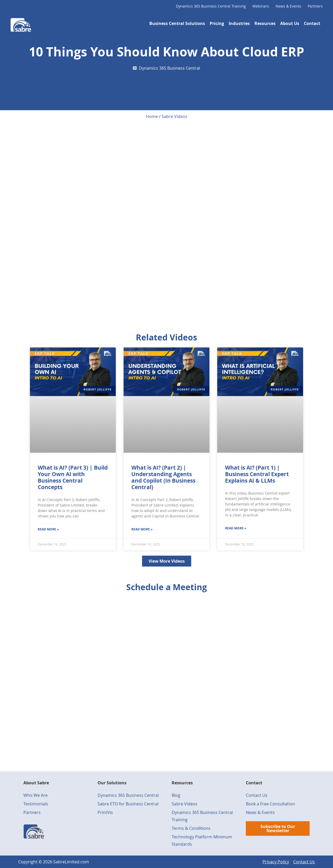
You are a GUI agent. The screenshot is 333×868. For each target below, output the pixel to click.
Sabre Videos (174, 116)
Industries (239, 23)
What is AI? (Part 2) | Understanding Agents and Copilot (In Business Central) (163, 478)
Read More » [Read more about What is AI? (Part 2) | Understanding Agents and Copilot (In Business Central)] (142, 529)
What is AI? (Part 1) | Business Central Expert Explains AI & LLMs (257, 474)
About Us (290, 23)
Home (152, 116)
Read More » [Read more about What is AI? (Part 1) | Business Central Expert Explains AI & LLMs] (236, 528)
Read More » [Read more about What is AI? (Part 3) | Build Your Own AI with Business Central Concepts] (48, 529)
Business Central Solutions (177, 23)
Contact (312, 23)
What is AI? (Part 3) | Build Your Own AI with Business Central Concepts (73, 478)
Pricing (217, 23)
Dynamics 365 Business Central (169, 68)
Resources (265, 23)
